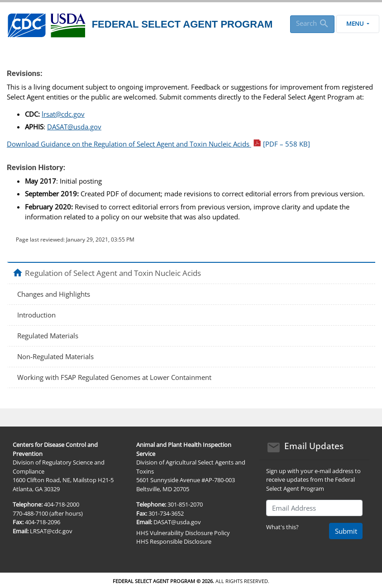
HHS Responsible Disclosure (174, 541)
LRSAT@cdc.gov (51, 531)
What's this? (282, 527)
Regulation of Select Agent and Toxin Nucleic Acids (113, 273)
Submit (346, 531)
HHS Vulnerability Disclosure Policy (183, 533)
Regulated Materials (48, 336)
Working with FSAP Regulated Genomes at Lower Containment (114, 377)
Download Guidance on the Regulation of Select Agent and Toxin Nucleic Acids (158, 144)
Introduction (36, 315)
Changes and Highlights (54, 294)
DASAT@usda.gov (74, 127)
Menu (358, 24)
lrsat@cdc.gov (63, 114)
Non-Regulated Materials (55, 356)
